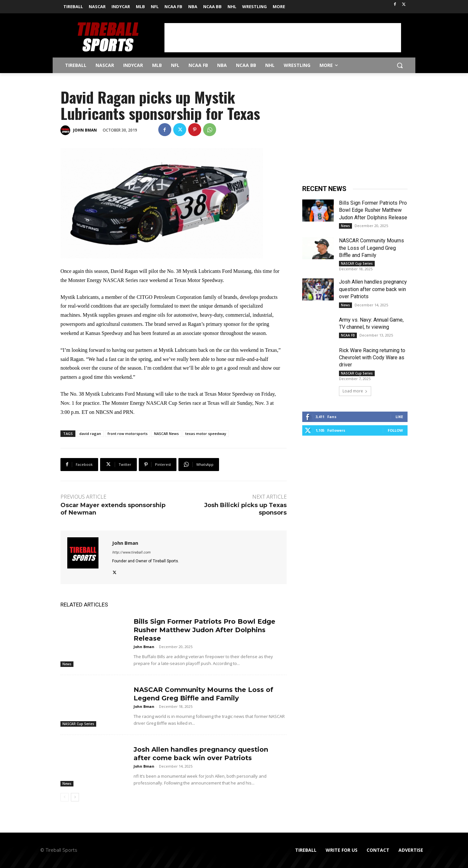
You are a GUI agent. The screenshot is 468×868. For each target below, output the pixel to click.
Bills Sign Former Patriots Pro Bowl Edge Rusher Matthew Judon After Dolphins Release (204, 630)
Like (399, 417)
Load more (355, 391)
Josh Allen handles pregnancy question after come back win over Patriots (373, 289)
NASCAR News (166, 434)
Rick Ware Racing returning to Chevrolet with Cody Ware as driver (372, 358)
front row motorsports (128, 434)
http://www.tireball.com (131, 552)
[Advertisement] (283, 38)
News (67, 664)
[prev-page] (65, 797)
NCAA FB (348, 335)
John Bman (85, 130)
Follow (395, 430)
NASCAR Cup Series (78, 724)
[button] (400, 65)
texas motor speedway (206, 434)
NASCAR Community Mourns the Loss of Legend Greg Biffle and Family (371, 248)
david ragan (90, 434)
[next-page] (75, 797)
